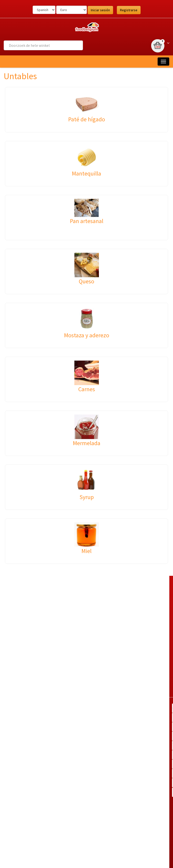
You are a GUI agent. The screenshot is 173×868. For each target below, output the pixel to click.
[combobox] (43, 45)
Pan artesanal (87, 221)
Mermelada (87, 443)
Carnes (87, 389)
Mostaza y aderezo (87, 335)
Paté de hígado (87, 119)
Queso (86, 281)
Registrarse (129, 10)
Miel (86, 551)
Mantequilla (86, 173)
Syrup (87, 497)
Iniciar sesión (100, 10)
